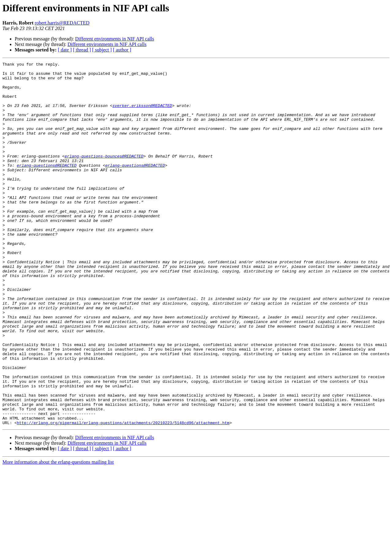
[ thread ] (82, 50)
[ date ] (65, 50)
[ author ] (122, 50)
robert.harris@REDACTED (62, 23)
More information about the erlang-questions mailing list (58, 535)
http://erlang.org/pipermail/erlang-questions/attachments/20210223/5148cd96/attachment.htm (123, 495)
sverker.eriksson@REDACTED (142, 115)
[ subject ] (102, 50)
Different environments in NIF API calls (115, 39)
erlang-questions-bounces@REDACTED (104, 175)
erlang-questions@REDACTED (47, 186)
